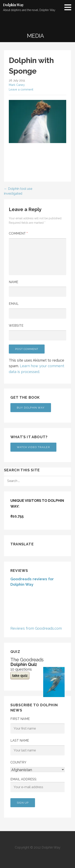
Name (13, 282)
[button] (69, 7)
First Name (20, 719)
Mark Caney (17, 85)
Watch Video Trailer (33, 447)
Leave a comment (21, 89)
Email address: (37, 785)
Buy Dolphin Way (31, 408)
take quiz (20, 676)
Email (14, 304)
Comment (18, 233)
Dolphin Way (13, 5)
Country (18, 762)
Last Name (20, 740)
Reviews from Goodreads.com (36, 628)
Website (16, 326)
